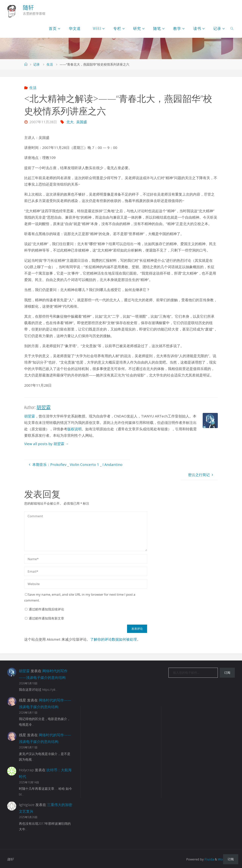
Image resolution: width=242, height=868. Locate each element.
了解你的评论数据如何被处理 (114, 639)
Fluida (209, 858)
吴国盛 (82, 122)
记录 (36, 64)
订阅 (227, 673)
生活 (50, 64)
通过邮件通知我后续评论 (46, 609)
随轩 (28, 7)
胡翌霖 (30, 416)
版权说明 (74, 429)
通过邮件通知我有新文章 (46, 618)
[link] (232, 28)
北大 (70, 122)
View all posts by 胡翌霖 (47, 444)
